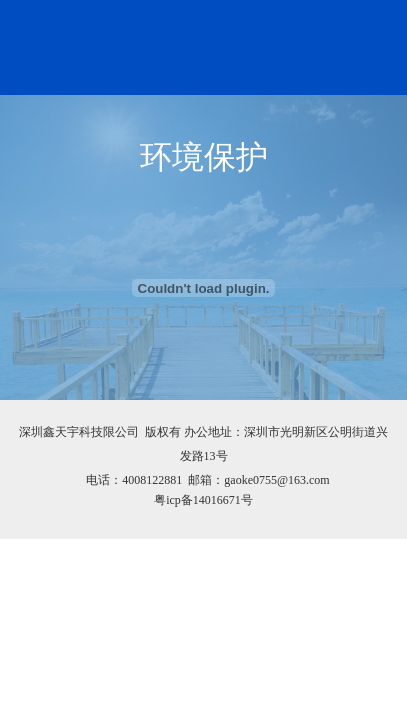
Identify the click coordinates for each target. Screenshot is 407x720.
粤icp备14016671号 (203, 500)
